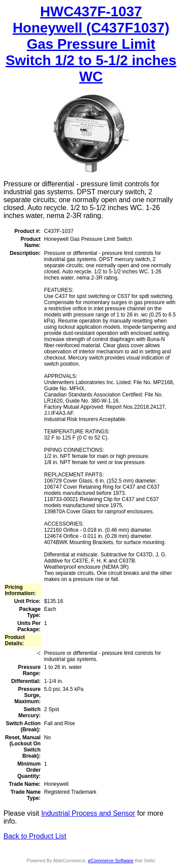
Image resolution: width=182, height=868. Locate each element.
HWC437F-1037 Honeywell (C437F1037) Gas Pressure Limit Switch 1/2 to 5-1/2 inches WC (91, 44)
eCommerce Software (111, 861)
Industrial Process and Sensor (88, 813)
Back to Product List (35, 836)
